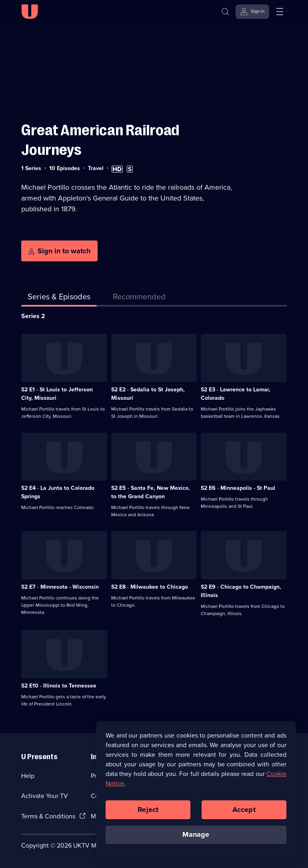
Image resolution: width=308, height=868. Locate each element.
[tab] (139, 298)
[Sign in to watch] (59, 251)
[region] (196, 796)
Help (28, 776)
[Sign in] (252, 12)
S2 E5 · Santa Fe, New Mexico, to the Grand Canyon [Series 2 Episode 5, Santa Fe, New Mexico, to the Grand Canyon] (151, 492)
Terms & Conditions (48, 816)
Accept (244, 815)
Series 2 (33, 316)
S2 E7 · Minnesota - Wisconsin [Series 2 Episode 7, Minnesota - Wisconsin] (60, 587)
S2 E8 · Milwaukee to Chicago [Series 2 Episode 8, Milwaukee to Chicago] (150, 587)
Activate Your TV (45, 796)
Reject (148, 815)
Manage (196, 840)
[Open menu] (280, 12)
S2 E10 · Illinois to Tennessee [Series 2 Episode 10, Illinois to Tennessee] (59, 686)
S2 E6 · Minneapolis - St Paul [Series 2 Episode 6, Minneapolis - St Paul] (238, 488)
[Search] (225, 12)
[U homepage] (30, 12)
